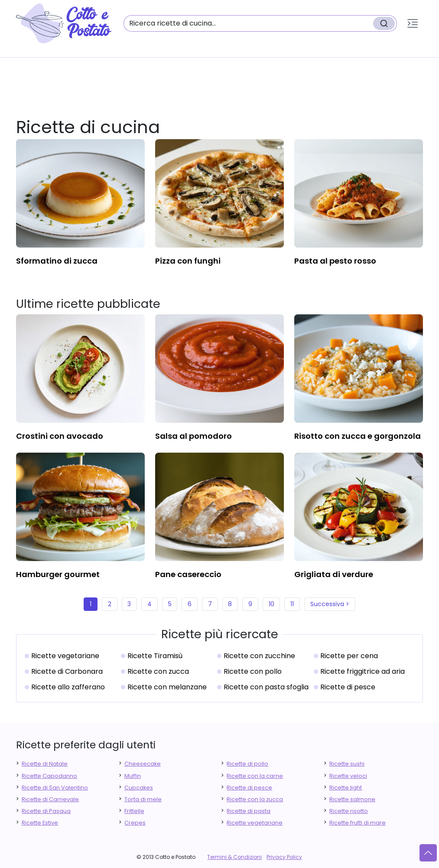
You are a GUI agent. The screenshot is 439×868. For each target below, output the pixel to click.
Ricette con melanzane (167, 687)
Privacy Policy (284, 857)
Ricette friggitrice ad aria (363, 671)
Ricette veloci (348, 776)
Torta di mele (143, 799)
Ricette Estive (40, 823)
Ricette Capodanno (49, 776)
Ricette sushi (347, 764)
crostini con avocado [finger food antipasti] (60, 436)
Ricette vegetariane (65, 656)
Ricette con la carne (255, 776)
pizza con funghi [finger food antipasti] (188, 261)
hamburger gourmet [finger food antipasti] (58, 574)
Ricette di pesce (348, 687)
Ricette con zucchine (259, 656)
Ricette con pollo (253, 671)
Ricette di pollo (247, 764)
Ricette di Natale (45, 764)
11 (292, 604)
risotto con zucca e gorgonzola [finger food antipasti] (358, 436)
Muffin (133, 776)
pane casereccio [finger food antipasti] (188, 574)
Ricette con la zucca (255, 799)
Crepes (135, 823)
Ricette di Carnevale (50, 799)
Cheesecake (143, 764)
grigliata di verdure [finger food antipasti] (334, 574)
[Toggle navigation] (413, 23)
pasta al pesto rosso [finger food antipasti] (335, 261)
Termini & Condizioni (234, 857)
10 (272, 604)
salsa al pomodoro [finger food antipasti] (193, 436)
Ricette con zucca (158, 671)
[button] (413, 23)
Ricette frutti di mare (358, 823)
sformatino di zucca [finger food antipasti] (57, 261)
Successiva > (330, 604)
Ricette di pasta (249, 811)
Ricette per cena (349, 656)
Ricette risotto (349, 811)
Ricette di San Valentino (55, 788)
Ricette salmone (352, 799)
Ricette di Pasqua (46, 811)
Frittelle (134, 811)
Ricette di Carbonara (67, 671)
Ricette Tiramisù (155, 656)
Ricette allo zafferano (68, 687)
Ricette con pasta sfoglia (266, 687)
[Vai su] (428, 853)
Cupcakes (139, 788)
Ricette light (346, 788)
